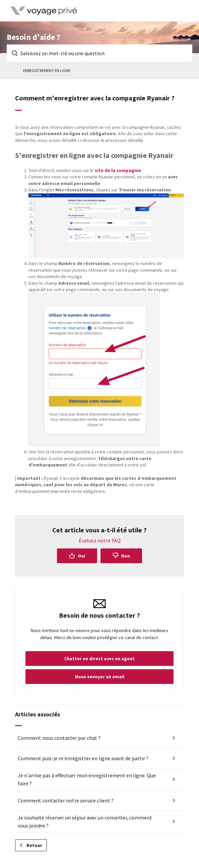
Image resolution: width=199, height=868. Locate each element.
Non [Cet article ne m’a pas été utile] (126, 556)
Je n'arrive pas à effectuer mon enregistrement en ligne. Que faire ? (87, 779)
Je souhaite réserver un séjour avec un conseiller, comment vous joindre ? (85, 821)
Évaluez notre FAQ (100, 540)
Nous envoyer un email (100, 677)
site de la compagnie (118, 170)
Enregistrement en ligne (47, 70)
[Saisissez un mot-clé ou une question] (99, 53)
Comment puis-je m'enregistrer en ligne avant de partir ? (83, 758)
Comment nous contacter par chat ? (59, 738)
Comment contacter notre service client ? (66, 800)
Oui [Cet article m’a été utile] (81, 556)
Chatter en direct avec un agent (99, 659)
